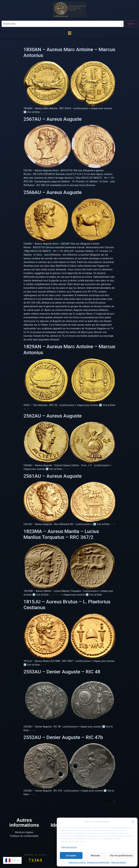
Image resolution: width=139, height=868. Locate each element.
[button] (133, 822)
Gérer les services (69, 847)
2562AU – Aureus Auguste (53, 416)
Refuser (95, 856)
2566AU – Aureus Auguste (53, 192)
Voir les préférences (121, 856)
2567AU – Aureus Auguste (53, 119)
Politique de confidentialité (98, 862)
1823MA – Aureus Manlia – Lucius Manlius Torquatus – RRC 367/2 (61, 534)
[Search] (131, 24)
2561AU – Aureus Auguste (53, 476)
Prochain (109, 801)
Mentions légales (119, 862)
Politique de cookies (77, 862)
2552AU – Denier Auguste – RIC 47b (63, 737)
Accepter (71, 856)
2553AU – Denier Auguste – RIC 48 (62, 672)
